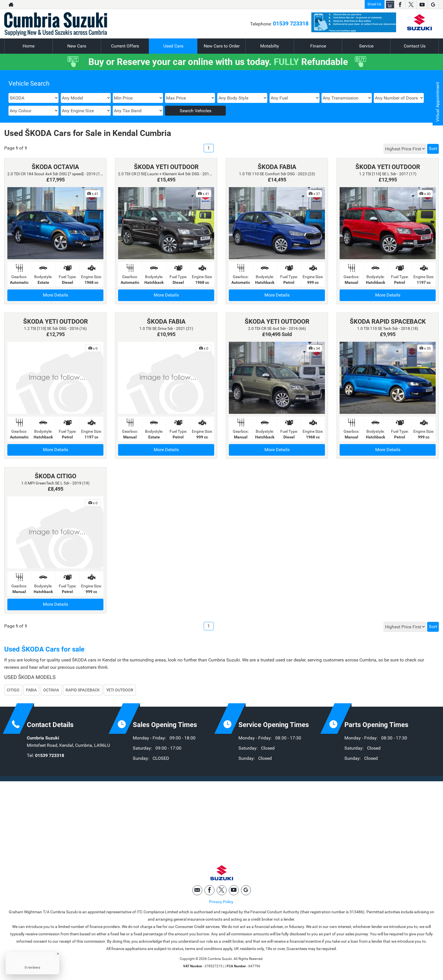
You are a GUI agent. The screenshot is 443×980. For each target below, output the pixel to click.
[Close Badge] (58, 954)
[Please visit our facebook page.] (400, 5)
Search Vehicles (196, 111)
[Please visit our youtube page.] (422, 5)
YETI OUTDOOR (120, 690)
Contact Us (415, 46)
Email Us (374, 4)
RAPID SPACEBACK (83, 690)
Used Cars (173, 46)
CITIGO (13, 690)
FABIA (31, 690)
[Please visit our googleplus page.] (433, 5)
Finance (318, 46)
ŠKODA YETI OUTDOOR (166, 167)
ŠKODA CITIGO (56, 476)
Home (29, 46)
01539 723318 (291, 23)
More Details (56, 295)
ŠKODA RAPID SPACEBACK (388, 322)
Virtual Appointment (437, 102)
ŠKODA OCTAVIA (55, 167)
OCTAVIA (51, 690)
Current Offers (125, 46)
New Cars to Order (222, 46)
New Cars (77, 46)
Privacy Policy (221, 902)
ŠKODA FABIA (277, 167)
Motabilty (270, 46)
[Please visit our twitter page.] (411, 5)
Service (366, 46)
